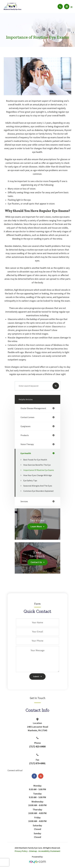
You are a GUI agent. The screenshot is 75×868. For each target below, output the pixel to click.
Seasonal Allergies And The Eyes (38, 486)
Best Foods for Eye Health (35, 460)
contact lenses (27, 417)
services (24, 501)
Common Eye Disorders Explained (38, 491)
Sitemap (33, 851)
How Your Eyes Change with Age (38, 475)
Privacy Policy (21, 851)
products (25, 435)
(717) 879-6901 (37, 763)
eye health (26, 453)
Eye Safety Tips (30, 480)
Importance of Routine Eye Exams (39, 470)
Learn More (36, 526)
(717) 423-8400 (37, 747)
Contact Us (36, 562)
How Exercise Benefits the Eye (37, 465)
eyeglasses (26, 426)
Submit (36, 676)
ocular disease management (33, 408)
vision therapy (27, 444)
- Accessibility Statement (49, 851)
